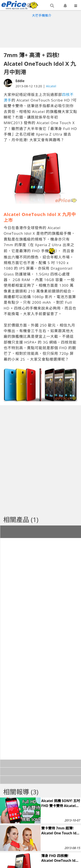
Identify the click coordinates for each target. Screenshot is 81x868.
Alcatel (51, 86)
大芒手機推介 (42, 15)
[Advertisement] (41, 31)
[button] (52, 6)
